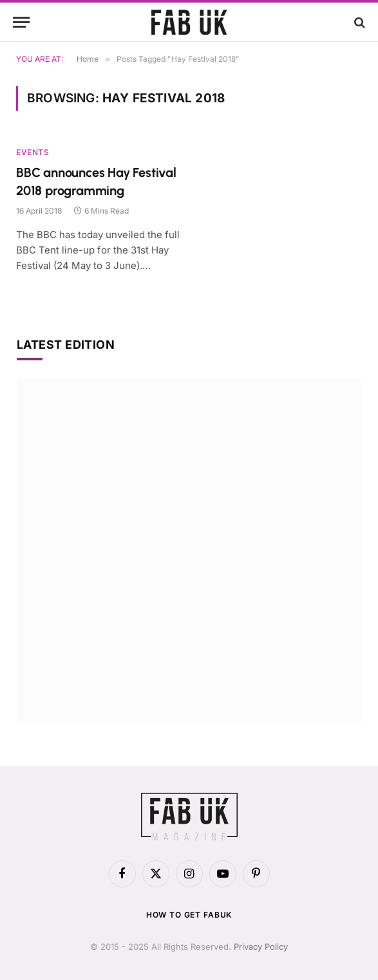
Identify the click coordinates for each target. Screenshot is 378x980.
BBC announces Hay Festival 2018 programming (96, 181)
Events (33, 152)
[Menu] (21, 22)
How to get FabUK (189, 915)
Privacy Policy (261, 947)
